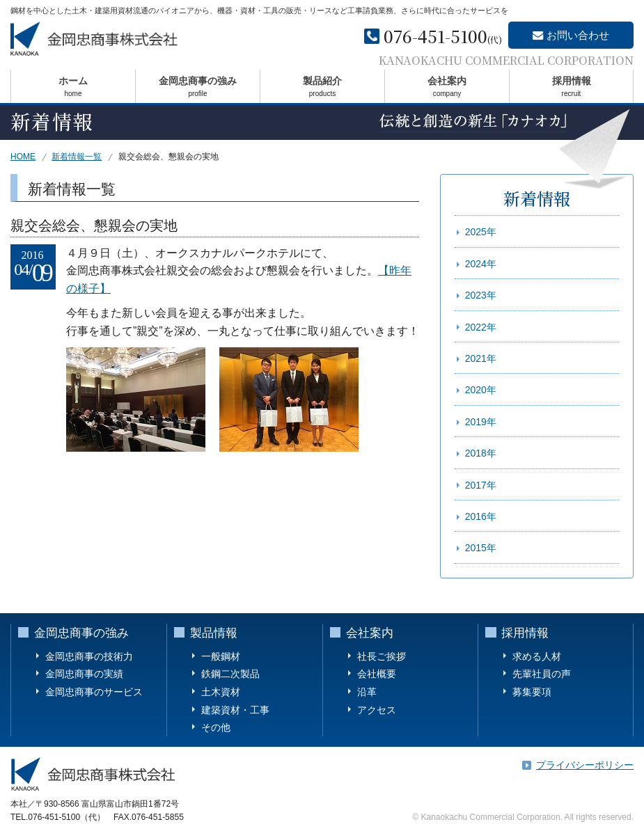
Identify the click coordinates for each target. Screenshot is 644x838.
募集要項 (532, 692)
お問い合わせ (579, 36)
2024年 (481, 264)
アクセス (377, 710)
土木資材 (221, 692)
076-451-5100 (435, 37)
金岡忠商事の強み (198, 89)
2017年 (481, 485)
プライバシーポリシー (585, 765)
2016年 (481, 516)
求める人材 (537, 656)
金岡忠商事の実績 (84, 674)
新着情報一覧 (77, 157)
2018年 (481, 453)
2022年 (481, 327)
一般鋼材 (221, 656)
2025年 (481, 232)
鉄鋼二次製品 (230, 674)
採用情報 (571, 89)
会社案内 (447, 89)
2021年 (481, 358)
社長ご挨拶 (382, 656)
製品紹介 (322, 89)
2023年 (481, 295)
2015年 (481, 548)
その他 (216, 727)
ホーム (73, 89)
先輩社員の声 (542, 674)
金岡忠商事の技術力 (89, 656)
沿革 (367, 692)
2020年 (481, 390)
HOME (23, 157)
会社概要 (377, 674)
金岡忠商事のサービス (94, 692)
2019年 (481, 422)
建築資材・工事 (235, 710)
